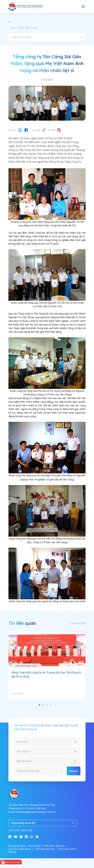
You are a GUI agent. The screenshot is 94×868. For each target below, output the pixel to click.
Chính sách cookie (66, 849)
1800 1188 (27, 830)
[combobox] (47, 37)
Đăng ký (74, 771)
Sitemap (12, 852)
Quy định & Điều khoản (20, 849)
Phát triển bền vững (26, 666)
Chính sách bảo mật (44, 849)
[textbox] (47, 37)
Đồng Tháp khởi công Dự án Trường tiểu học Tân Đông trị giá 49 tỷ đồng (46, 674)
